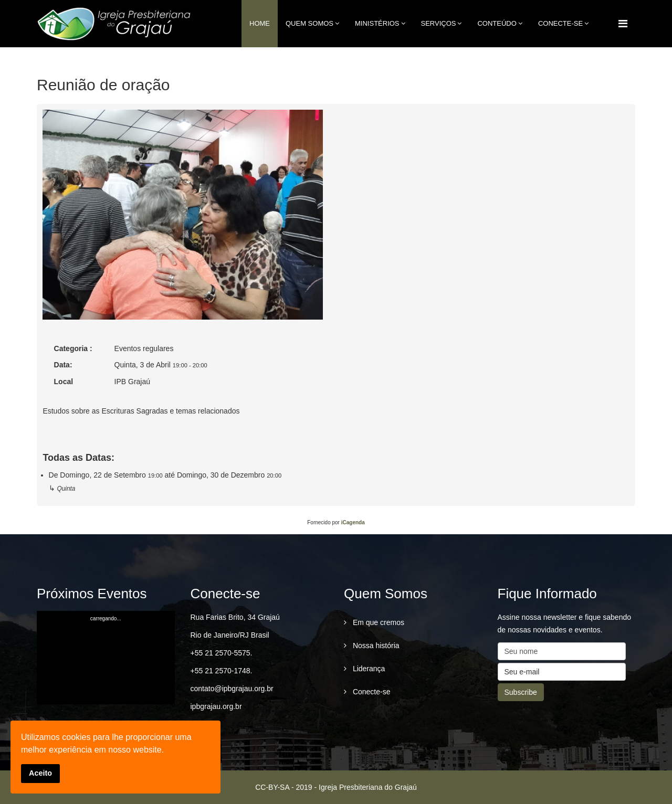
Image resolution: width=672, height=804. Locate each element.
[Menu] (623, 24)
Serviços (439, 23)
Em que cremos (377, 622)
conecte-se (560, 23)
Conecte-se (370, 692)
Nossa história (375, 646)
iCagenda (353, 522)
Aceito (40, 773)
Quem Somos (309, 23)
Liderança (368, 669)
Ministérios (377, 23)
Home (260, 23)
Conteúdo (497, 23)
